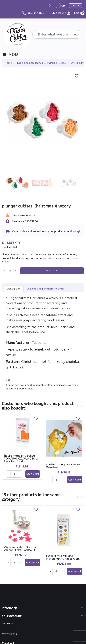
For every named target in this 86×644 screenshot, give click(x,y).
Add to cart (52, 271)
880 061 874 (36, 13)
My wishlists (9, 634)
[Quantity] (10, 271)
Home (8, 63)
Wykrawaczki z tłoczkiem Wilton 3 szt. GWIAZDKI (22, 548)
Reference (18, 221)
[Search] (57, 34)
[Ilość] (14, 474)
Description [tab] (14, 289)
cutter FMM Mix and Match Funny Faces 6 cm (63, 557)
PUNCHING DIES (57, 63)
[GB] (60, 6)
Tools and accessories (30, 63)
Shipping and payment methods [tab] (46, 289)
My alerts (8, 623)
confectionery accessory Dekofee (63, 466)
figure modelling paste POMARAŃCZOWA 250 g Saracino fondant (21, 458)
